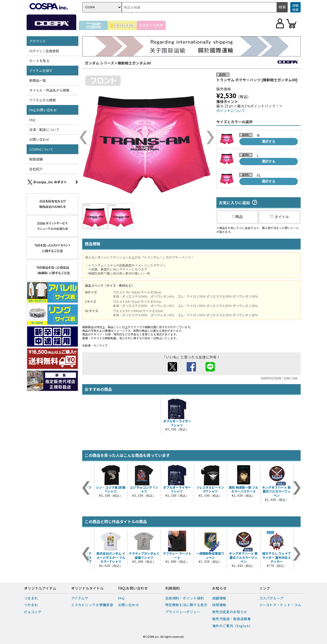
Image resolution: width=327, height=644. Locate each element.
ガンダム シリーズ (100, 63)
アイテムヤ (80, 598)
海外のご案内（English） (232, 626)
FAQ (32, 120)
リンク (265, 588)
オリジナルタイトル (87, 588)
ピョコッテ (33, 612)
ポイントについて (231, 111)
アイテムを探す (41, 71)
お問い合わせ (39, 139)
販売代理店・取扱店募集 (232, 619)
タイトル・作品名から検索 (49, 90)
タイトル (279, 217)
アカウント (38, 41)
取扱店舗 (36, 159)
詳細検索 (295, 7)
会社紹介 (36, 169)
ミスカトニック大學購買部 (92, 605)
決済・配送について (44, 130)
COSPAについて (41, 149)
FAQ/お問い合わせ (43, 110)
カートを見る (39, 61)
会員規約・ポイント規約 (185, 598)
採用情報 (219, 605)
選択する (269, 141)
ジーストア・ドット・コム (280, 605)
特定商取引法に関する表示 (186, 605)
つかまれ (31, 605)
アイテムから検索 (43, 100)
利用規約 (172, 588)
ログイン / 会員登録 (44, 51)
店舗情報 (219, 598)
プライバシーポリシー (183, 612)
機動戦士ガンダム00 (134, 63)
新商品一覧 (38, 80)
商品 (237, 217)
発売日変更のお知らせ (230, 612)
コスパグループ (272, 598)
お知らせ (219, 588)
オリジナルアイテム (40, 588)
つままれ (31, 598)
